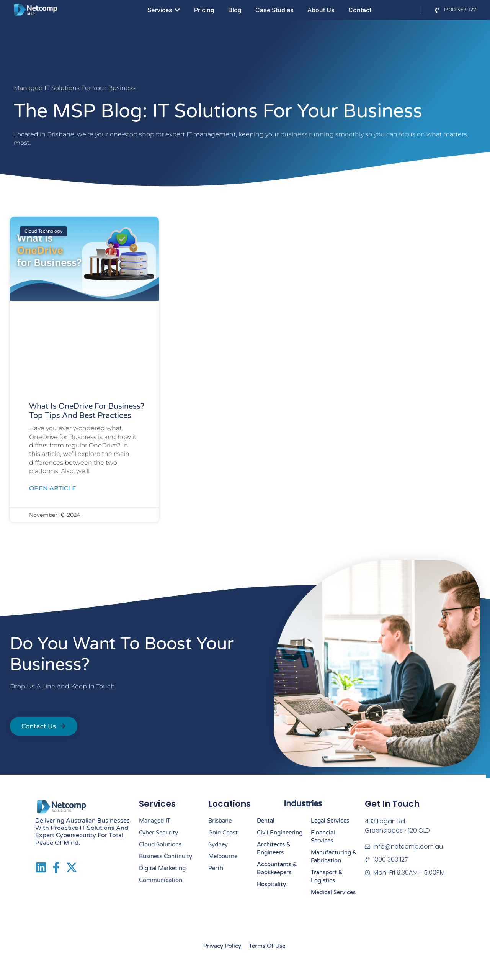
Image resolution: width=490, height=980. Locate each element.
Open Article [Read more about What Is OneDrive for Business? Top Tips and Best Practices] (53, 488)
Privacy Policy (222, 946)
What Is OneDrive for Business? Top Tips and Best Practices (87, 411)
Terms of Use (267, 946)
